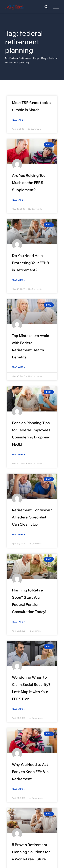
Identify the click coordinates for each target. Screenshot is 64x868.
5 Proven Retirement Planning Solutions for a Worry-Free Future (31, 852)
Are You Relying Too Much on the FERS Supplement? (29, 183)
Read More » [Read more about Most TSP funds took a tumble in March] (18, 120)
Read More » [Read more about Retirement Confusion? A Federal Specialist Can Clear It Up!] (18, 534)
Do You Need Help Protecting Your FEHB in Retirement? (30, 263)
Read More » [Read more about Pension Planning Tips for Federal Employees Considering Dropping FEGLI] (18, 454)
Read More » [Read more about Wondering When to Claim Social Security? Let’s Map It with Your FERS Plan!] (18, 709)
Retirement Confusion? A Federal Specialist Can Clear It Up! (32, 517)
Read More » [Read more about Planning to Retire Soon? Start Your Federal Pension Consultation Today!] (18, 622)
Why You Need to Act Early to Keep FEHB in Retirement (30, 772)
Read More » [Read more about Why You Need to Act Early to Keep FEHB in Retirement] (18, 789)
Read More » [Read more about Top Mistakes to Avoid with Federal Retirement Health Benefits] (18, 367)
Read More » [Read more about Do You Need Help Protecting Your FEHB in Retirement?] (18, 280)
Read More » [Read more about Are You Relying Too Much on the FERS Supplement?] (18, 200)
